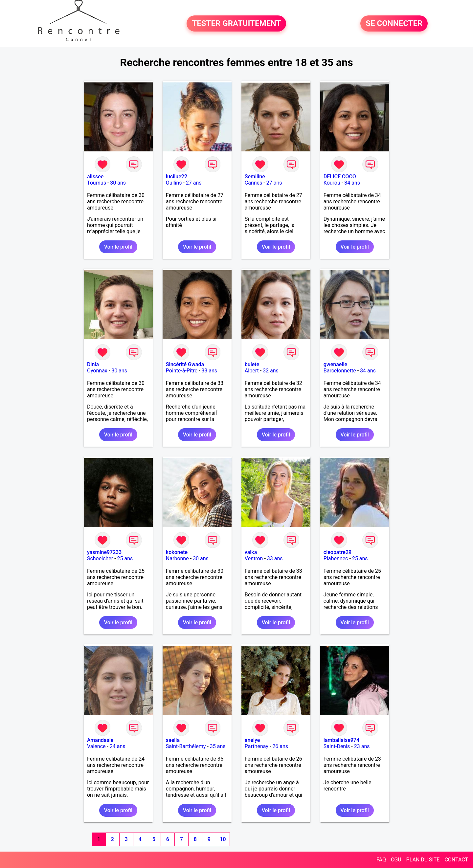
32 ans (271, 371)
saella (173, 740)
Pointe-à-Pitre (182, 371)
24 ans (118, 746)
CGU (396, 860)
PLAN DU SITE (423, 860)
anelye (252, 740)
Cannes (254, 183)
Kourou (332, 183)
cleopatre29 (338, 552)
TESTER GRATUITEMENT (236, 24)
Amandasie (100, 740)
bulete (252, 364)
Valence (96, 746)
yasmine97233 (104, 552)
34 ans (352, 183)
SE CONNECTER (394, 24)
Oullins (174, 183)
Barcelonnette (340, 371)
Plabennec (336, 558)
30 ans (118, 183)
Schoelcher (100, 558)
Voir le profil (118, 247)
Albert (252, 371)
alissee (95, 177)
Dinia (93, 364)
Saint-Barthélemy (186, 746)
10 (223, 839)
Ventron (254, 558)
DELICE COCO (340, 177)
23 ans (362, 746)
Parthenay (257, 746)
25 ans (125, 558)
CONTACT (456, 860)
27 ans (194, 183)
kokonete (177, 552)
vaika (251, 552)
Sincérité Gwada (185, 364)
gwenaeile (335, 364)
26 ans (280, 746)
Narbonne (177, 558)
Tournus (97, 183)
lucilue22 (177, 177)
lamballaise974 (341, 740)
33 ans (209, 371)
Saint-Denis (337, 746)
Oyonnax (97, 371)
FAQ (381, 860)
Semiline (255, 177)
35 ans (218, 746)
